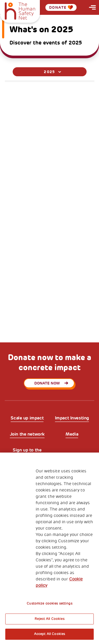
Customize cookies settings (49, 603)
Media (72, 434)
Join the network (27, 434)
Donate (61, 7)
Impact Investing (72, 418)
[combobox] (50, 72)
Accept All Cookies (49, 634)
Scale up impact (27, 418)
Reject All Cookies (49, 619)
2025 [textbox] (49, 72)
